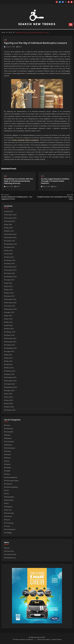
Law (5, 39)
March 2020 (10, 407)
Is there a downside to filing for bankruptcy (25, 140)
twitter (66, 2)
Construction (10, 442)
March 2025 (10, 231)
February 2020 (11, 410)
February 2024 (11, 260)
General (8, 468)
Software (9, 516)
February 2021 (11, 371)
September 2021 (11, 348)
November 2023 (11, 270)
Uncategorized (11, 529)
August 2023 (10, 280)
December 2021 (11, 338)
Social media (10, 513)
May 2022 (9, 322)
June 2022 (9, 319)
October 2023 (10, 273)
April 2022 (9, 325)
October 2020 (10, 384)
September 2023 (11, 277)
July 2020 (9, 394)
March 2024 (10, 257)
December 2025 (11, 215)
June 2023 (9, 286)
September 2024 (11, 244)
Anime (8, 425)
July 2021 (9, 355)
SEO (7, 503)
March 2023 (10, 293)
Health (8, 471)
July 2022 (9, 316)
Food (8, 461)
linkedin (60, 2)
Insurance (9, 484)
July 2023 (9, 283)
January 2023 (10, 296)
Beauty (8, 435)
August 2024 (10, 247)
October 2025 (10, 221)
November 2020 (11, 381)
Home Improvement (12, 481)
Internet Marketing (12, 487)
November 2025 (11, 218)
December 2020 (11, 377)
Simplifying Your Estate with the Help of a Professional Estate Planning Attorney (18, 181)
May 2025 (9, 228)
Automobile (10, 432)
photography (10, 497)
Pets (7, 494)
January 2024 (10, 263)
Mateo (20, 47)
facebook (63, 2)
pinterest (69, 2)
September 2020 (11, 387)
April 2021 (9, 364)
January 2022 (10, 335)
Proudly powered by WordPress (23, 639)
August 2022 (10, 312)
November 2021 (11, 342)
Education (9, 445)
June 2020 (9, 397)
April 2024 (9, 254)
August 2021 (10, 351)
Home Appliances (12, 477)
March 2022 (10, 329)
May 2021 (9, 361)
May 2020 (9, 400)
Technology (10, 523)
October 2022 (10, 306)
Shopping (9, 507)
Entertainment (11, 448)
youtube (72, 2)
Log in (8, 548)
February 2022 (11, 332)
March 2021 (10, 368)
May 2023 (9, 290)
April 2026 (9, 211)
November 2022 (11, 303)
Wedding (9, 533)
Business (9, 438)
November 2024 (11, 237)
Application (9, 429)
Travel (8, 526)
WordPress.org (11, 558)
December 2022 (11, 299)
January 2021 (10, 374)
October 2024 (10, 241)
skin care (9, 510)
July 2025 (9, 224)
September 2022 (11, 309)
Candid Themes (56, 639)
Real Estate (10, 500)
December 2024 (11, 234)
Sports (8, 520)
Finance (8, 455)
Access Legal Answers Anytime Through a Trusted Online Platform (55, 181)
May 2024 (9, 250)
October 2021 (10, 345)
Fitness (8, 458)
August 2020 (10, 391)
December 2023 (11, 267)
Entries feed (10, 551)
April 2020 (9, 404)
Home (8, 474)
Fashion (8, 451)
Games (8, 464)
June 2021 (9, 358)
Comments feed (11, 554)
